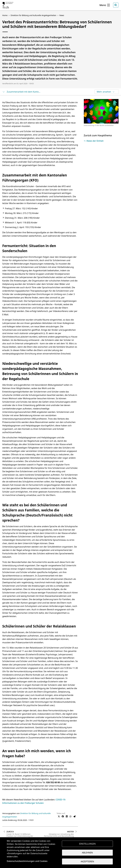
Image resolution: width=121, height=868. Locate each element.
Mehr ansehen (106, 92)
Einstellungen (87, 844)
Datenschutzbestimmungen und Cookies (27, 861)
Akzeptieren (87, 861)
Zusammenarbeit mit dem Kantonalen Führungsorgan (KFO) (22, 92)
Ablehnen (87, 853)
